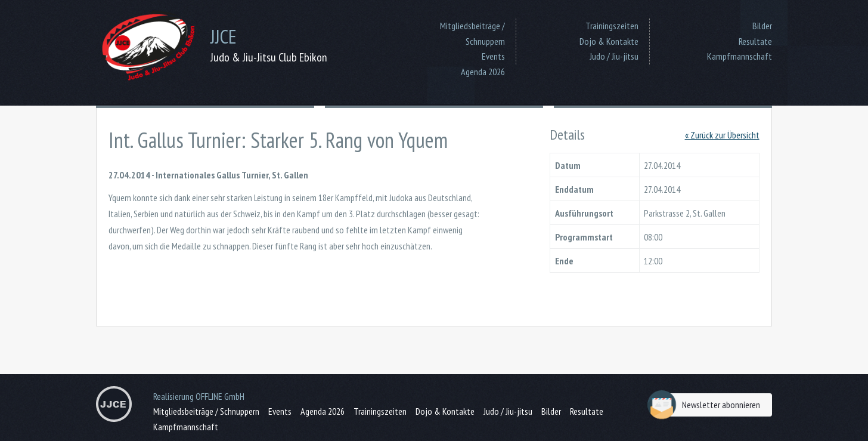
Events (493, 56)
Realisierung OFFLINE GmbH (199, 396)
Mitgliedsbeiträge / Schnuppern (472, 33)
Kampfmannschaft (740, 56)
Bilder (762, 26)
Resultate (755, 41)
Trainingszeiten (612, 26)
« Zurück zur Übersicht (722, 135)
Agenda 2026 (483, 72)
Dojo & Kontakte (609, 41)
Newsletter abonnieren (707, 405)
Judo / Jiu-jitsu (614, 56)
